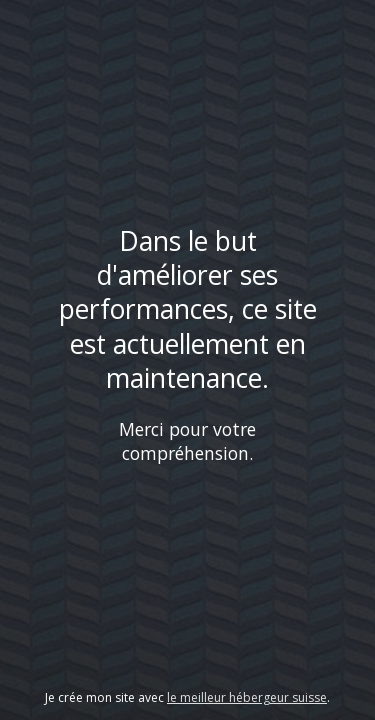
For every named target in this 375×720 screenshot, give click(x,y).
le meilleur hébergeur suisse (247, 697)
